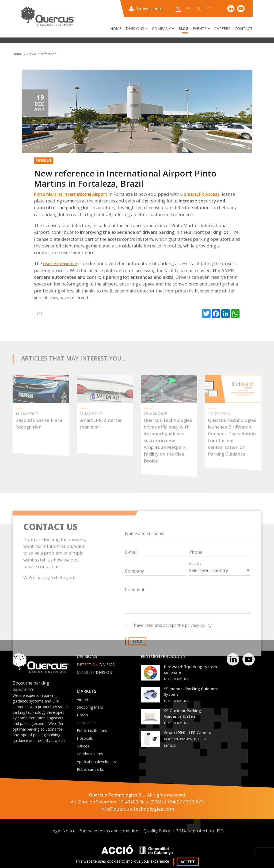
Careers (222, 29)
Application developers (96, 762)
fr (198, 9)
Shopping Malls (90, 707)
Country (195, 580)
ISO (220, 831)
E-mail (131, 568)
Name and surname (145, 550)
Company (134, 587)
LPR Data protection (193, 831)
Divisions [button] (137, 29)
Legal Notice (63, 831)
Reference (49, 54)
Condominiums (90, 754)
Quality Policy (157, 831)
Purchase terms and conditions (109, 831)
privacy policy (198, 641)
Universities (87, 723)
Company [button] (163, 29)
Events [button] (201, 29)
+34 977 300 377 (185, 802)
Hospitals (85, 738)
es (188, 9)
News (31, 54)
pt (208, 9)
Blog (183, 29)
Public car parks (90, 769)
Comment (135, 606)
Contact (244, 29)
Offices (83, 746)
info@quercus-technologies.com (137, 809)
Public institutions (92, 730)
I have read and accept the (172, 641)
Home (116, 29)
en (178, 9)
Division (94, 672)
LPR (40, 314)
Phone (196, 568)
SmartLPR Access (202, 194)
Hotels (82, 715)
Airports (84, 699)
